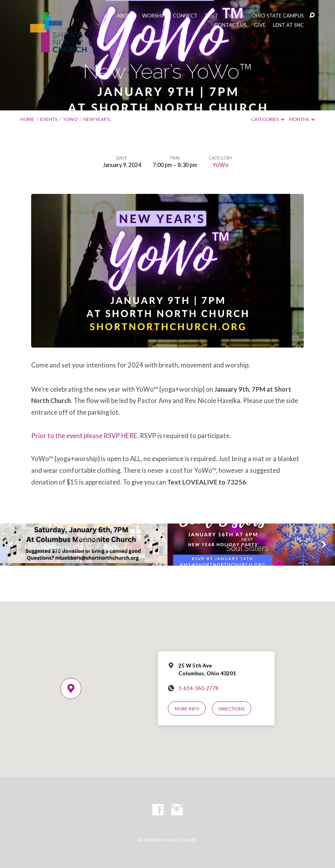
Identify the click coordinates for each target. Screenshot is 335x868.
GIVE (260, 25)
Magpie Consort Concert (88, 548)
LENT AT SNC (288, 25)
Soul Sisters (247, 548)
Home (27, 119)
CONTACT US (230, 25)
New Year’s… (98, 119)
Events (49, 119)
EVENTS (235, 16)
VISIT (212, 16)
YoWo (70, 119)
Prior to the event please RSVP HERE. (85, 436)
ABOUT (126, 16)
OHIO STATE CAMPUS (278, 16)
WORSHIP (154, 16)
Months (302, 119)
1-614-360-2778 (198, 688)
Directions (232, 709)
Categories (268, 119)
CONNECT (185, 16)
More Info (187, 709)
